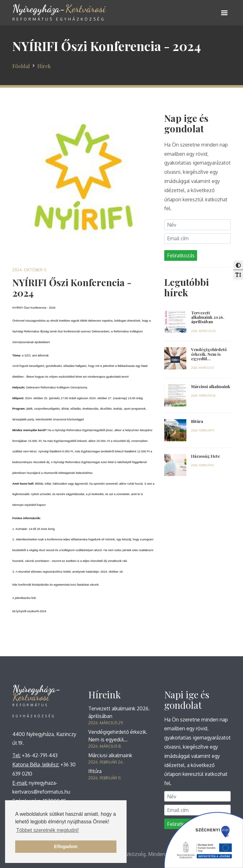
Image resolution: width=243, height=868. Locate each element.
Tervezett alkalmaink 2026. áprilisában (208, 317)
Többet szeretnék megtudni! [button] (47, 830)
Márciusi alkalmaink (211, 386)
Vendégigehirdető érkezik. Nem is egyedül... (209, 354)
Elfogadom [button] (66, 846)
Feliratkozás (181, 255)
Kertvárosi (59, 16)
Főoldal (21, 66)
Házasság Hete (206, 456)
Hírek (44, 66)
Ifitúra (197, 421)
